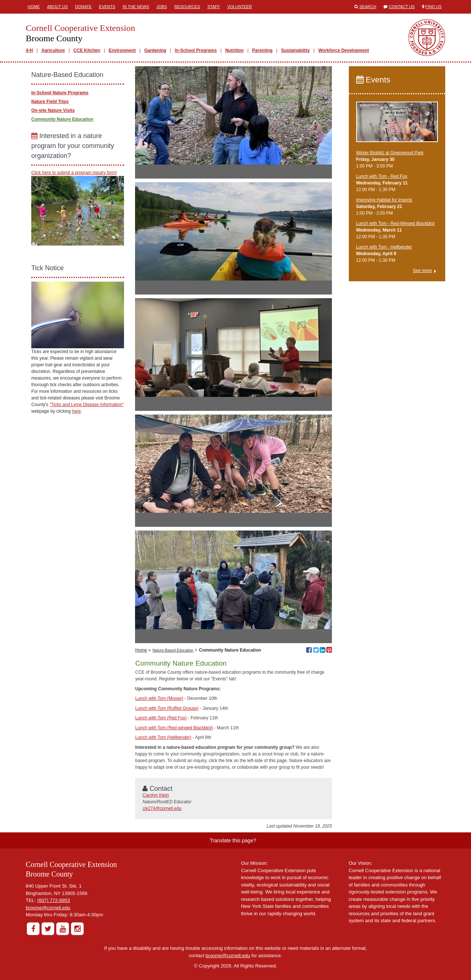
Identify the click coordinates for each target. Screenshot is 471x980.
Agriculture (53, 50)
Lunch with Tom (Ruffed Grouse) (167, 708)
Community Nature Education (62, 119)
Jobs (162, 7)
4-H (29, 50)
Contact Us (402, 7)
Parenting (262, 50)
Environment (122, 50)
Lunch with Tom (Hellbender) (163, 737)
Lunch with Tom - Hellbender (384, 247)
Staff (213, 7)
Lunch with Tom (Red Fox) (161, 718)
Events (107, 7)
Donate (83, 7)
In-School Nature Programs (60, 93)
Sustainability (295, 50)
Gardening (155, 50)
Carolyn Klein (155, 795)
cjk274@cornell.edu (162, 808)
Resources (187, 7)
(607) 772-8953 (54, 900)
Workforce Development (344, 50)
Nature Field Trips (50, 102)
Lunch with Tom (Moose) (159, 698)
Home (34, 7)
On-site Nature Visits (53, 110)
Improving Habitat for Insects (384, 200)
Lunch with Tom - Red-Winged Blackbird (395, 223)
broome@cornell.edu (48, 908)
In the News (136, 7)
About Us (57, 7)
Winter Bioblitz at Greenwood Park (390, 153)
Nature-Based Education (173, 650)
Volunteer (239, 7)
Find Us (433, 7)
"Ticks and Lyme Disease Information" (87, 405)
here (77, 411)
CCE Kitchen (87, 50)
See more (422, 271)
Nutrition (234, 50)
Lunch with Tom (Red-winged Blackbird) (174, 728)
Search (368, 7)
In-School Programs (196, 50)
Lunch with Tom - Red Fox (382, 176)
